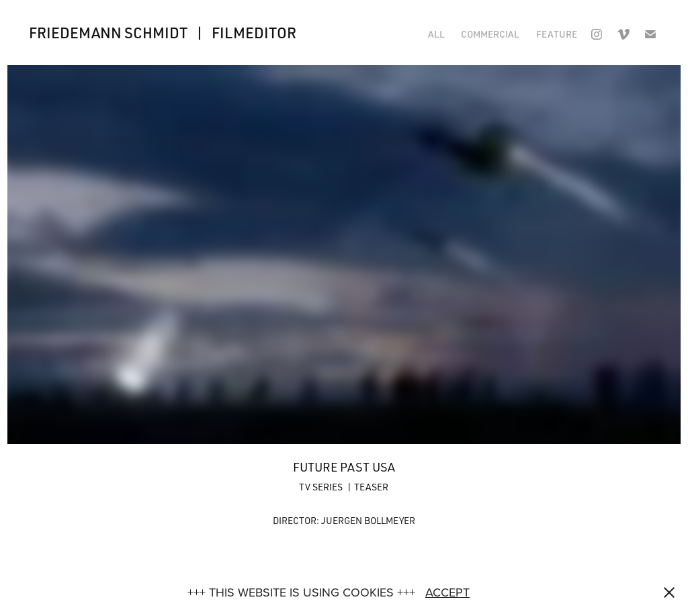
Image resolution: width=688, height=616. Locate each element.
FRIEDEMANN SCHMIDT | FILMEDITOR (163, 32)
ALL (436, 34)
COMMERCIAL (490, 34)
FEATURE (557, 34)
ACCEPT (447, 592)
